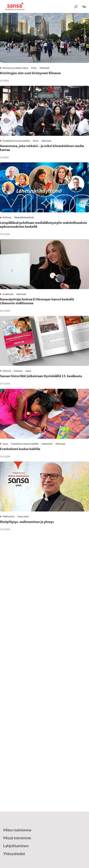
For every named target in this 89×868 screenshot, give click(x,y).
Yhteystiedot (14, 854)
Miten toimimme (17, 830)
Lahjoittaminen (16, 846)
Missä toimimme (17, 838)
